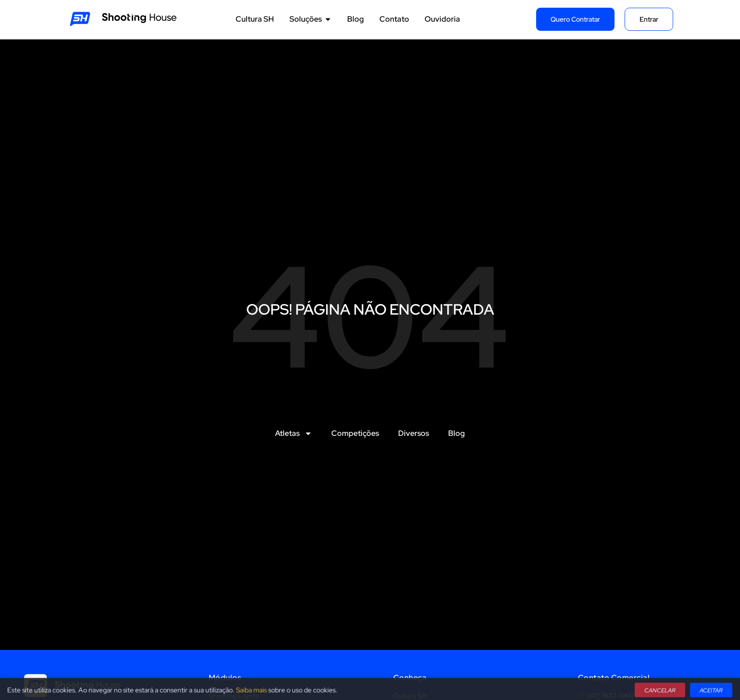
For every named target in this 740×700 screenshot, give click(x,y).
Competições (355, 433)
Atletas (294, 433)
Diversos (414, 433)
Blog (457, 433)
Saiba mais (251, 693)
